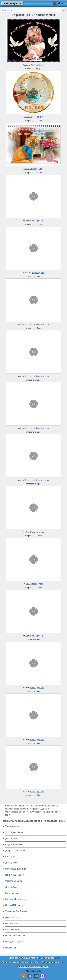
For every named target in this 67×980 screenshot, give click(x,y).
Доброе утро (37, 169)
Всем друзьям (37, 221)
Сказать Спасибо (14, 881)
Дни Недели (11, 838)
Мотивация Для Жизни (17, 869)
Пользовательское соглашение (33, 967)
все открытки (12, 3)
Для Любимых (12, 887)
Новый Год (11, 948)
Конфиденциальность (52, 962)
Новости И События (15, 936)
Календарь (11, 857)
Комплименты (12, 930)
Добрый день (37, 273)
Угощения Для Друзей (16, 911)
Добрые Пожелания (15, 851)
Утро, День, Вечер (14, 832)
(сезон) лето (37, 584)
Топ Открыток (12, 826)
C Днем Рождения (14, 845)
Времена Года (12, 893)
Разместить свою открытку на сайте (20, 962)
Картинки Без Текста (16, 899)
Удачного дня (37, 65)
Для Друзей (11, 863)
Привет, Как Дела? (14, 875)
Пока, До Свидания (15, 942)
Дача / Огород (12, 917)
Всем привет (37, 117)
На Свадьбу (11, 923)
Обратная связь (49, 958)
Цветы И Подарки (14, 905)
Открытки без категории (37, 325)
